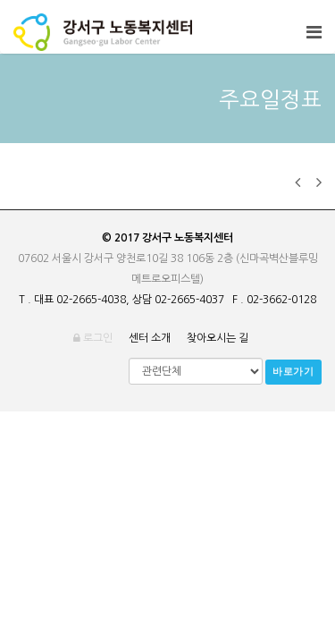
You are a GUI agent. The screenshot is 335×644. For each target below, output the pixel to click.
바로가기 (293, 372)
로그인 (93, 338)
